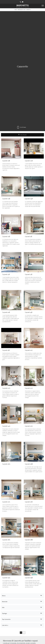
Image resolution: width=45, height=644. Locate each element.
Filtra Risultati (22, 135)
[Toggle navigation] (43, 6)
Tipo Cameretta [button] (6, 619)
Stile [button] (3, 607)
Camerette (28, 10)
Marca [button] (4, 596)
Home (16, 10)
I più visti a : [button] (5, 625)
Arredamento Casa (21, 10)
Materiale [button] (5, 602)
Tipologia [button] (4, 613)
